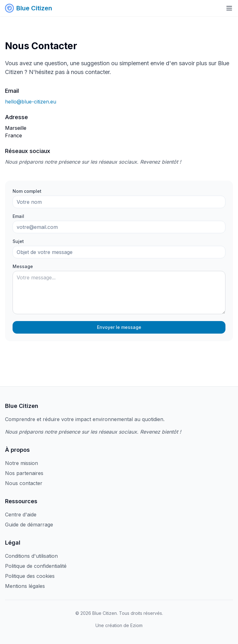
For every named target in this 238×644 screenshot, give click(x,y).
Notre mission (22, 463)
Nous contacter (24, 483)
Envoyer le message (119, 327)
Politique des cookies (30, 576)
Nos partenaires (24, 473)
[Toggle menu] (229, 8)
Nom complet (27, 191)
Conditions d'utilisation (31, 556)
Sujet (18, 241)
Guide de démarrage (29, 525)
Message (23, 266)
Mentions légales (25, 586)
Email (18, 216)
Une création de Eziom (119, 625)
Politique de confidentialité (36, 566)
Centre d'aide (21, 515)
